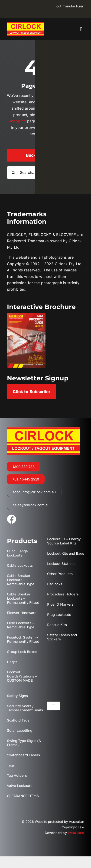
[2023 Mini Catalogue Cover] (26, 315)
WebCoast (76, 833)
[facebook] (12, 519)
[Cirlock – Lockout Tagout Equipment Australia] (26, 24)
